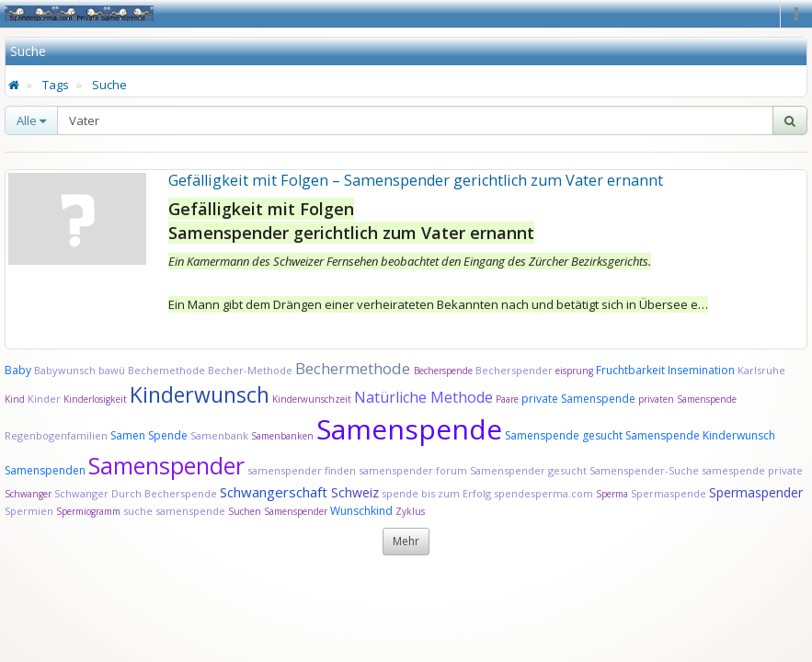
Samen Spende (149, 435)
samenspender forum (413, 470)
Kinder (44, 399)
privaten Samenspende (687, 399)
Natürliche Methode (423, 397)
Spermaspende (669, 493)
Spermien (29, 511)
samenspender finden (302, 470)
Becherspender (515, 370)
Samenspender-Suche (644, 470)
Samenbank (219, 435)
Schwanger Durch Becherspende (136, 493)
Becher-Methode (250, 370)
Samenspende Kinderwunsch (700, 435)
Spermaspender (756, 492)
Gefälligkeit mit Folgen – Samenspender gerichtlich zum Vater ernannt (416, 180)
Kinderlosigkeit (97, 399)
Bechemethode (166, 370)
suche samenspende (174, 511)
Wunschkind (361, 511)
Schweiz (355, 492)
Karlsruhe (761, 370)
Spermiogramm (88, 511)
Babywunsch (65, 370)
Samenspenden (45, 470)
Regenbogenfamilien (56, 435)
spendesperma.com (543, 493)
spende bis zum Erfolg (436, 493)
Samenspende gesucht (564, 435)
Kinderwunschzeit (312, 399)
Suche (109, 85)
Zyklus (410, 511)
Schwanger (28, 494)
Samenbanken (284, 436)
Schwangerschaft (275, 492)
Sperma (612, 494)
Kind (16, 399)
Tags (56, 85)
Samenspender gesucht (528, 470)
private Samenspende (578, 399)
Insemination (701, 370)
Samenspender (166, 465)
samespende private (752, 470)
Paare (509, 399)
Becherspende (443, 371)
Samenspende (409, 429)
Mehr (406, 541)
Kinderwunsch (200, 394)
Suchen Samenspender (278, 511)
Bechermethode (355, 368)
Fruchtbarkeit (632, 370)
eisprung (574, 371)
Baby (18, 370)
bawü (112, 370)
